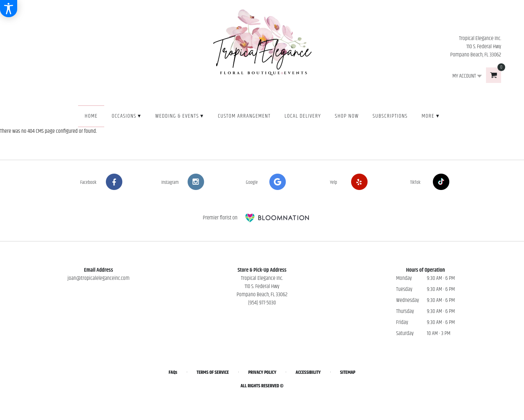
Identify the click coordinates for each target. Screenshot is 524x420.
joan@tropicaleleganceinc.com (99, 278)
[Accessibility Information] (9, 9)
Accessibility (308, 372)
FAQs (173, 372)
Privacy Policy (262, 372)
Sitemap (348, 372)
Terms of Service (213, 372)
